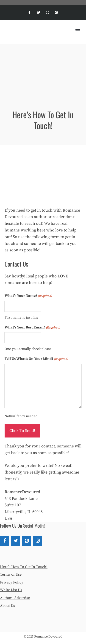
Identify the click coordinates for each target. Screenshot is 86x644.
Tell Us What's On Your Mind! (36, 359)
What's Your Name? (28, 296)
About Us (7, 606)
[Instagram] (38, 541)
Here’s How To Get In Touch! (24, 567)
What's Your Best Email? (32, 328)
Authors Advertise (15, 598)
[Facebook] (5, 541)
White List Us (11, 590)
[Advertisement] (43, 68)
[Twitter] (16, 541)
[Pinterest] (27, 541)
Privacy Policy (12, 582)
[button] (78, 30)
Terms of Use (11, 574)
